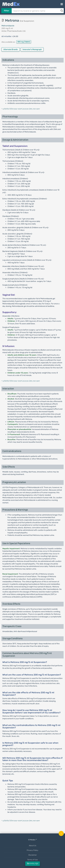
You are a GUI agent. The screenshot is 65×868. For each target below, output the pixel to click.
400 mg (24, 42)
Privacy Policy (32, 850)
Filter (7, 11)
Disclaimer (33, 855)
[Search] (62, 11)
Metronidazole (8, 26)
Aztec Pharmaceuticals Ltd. (14, 31)
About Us (33, 846)
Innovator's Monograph (32, 50)
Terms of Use (32, 860)
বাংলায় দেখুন (33, 864)
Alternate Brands (11, 50)
